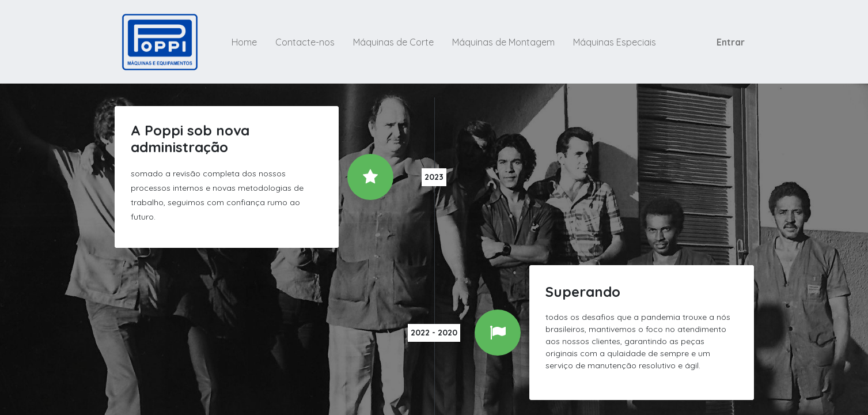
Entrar (731, 42)
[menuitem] (244, 42)
